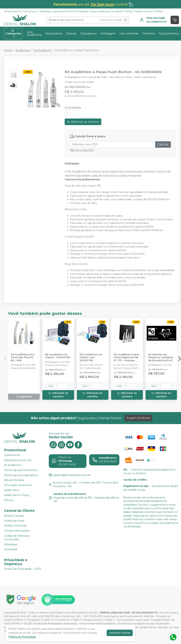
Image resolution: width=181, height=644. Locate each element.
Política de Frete (14, 521)
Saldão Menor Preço (17, 495)
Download (10, 549)
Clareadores (88, 34)
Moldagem (108, 34)
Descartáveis (54, 34)
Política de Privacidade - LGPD (23, 569)
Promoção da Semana (18, 485)
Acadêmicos (23, 50)
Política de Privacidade (22, 637)
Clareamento (12, 455)
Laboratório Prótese (64, 11)
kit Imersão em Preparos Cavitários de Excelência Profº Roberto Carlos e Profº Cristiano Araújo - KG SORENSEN (161, 358)
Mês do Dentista (14, 480)
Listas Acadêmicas (100, 11)
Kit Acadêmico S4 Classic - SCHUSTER (58, 356)
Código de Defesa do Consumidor (17, 538)
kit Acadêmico (13, 465)
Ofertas (159, 11)
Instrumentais (129, 34)
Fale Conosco (30, 11)
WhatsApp (45, 11)
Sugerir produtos (138, 418)
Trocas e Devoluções (17, 531)
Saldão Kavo (11, 490)
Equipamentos (169, 34)
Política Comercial (15, 526)
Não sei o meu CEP (82, 150)
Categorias (13, 34)
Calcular (163, 144)
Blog (129, 11)
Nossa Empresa (12, 11)
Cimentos (149, 34)
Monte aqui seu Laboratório (21, 475)
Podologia (82, 11)
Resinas (71, 34)
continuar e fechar (120, 633)
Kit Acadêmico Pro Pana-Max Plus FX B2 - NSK (23, 358)
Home (8, 50)
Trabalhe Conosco (143, 11)
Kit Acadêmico (43, 50)
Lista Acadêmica (34, 34)
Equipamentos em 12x (18, 460)
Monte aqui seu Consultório (21, 470)
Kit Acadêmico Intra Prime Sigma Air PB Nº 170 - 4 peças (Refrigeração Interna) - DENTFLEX (127, 358)
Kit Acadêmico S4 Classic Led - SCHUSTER (91, 358)
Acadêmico (118, 11)
